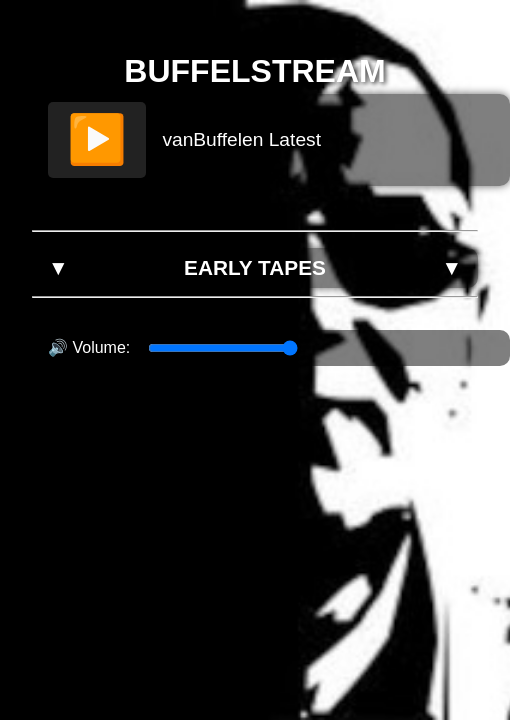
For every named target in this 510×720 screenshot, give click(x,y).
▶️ (97, 139)
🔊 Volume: (89, 347)
